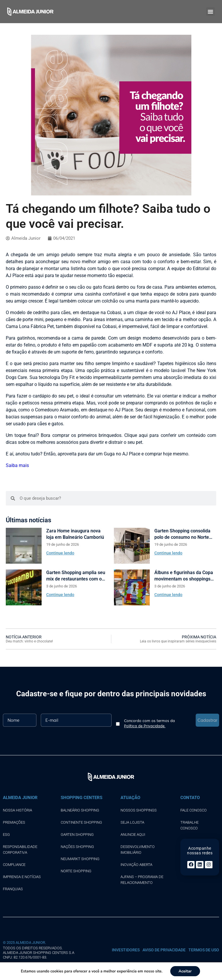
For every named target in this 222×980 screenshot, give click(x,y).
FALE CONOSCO (194, 810)
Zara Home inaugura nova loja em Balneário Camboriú (75, 534)
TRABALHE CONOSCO (189, 825)
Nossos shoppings (139, 810)
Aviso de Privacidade (164, 950)
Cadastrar (207, 720)
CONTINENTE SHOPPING (81, 822)
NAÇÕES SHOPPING (77, 847)
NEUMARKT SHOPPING (80, 859)
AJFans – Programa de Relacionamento (142, 880)
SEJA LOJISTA (132, 822)
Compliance (14, 865)
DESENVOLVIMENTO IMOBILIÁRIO (138, 850)
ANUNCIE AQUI (133, 835)
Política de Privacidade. (145, 726)
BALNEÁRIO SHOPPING (80, 810)
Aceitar (185, 971)
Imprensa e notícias (22, 877)
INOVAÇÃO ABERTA (136, 865)
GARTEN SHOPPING (77, 835)
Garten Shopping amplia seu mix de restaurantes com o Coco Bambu (76, 576)
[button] (210, 12)
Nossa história (17, 810)
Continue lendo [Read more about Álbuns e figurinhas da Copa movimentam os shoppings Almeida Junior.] (168, 595)
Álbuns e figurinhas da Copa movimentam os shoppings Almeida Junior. (184, 576)
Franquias (13, 889)
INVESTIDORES (126, 950)
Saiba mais (17, 465)
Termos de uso (204, 950)
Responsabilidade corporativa (20, 850)
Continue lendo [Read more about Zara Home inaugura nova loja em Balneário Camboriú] (60, 553)
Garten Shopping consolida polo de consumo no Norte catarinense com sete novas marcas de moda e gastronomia (184, 534)
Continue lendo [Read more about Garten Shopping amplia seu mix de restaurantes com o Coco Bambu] (60, 595)
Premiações (14, 822)
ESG (6, 835)
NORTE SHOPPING (76, 871)
